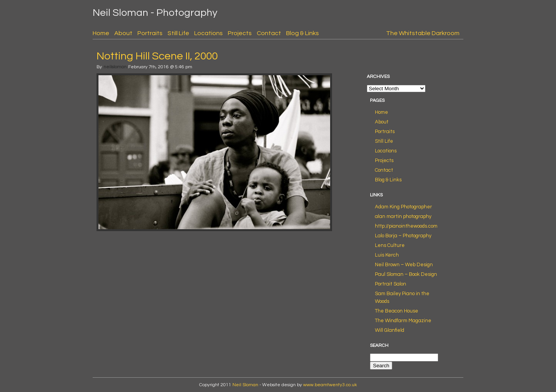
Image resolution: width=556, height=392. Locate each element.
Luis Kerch (387, 255)
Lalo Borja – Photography (403, 236)
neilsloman (115, 67)
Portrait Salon (391, 284)
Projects (240, 33)
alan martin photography (403, 216)
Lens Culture (390, 245)
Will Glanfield (390, 330)
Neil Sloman (245, 385)
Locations (208, 33)
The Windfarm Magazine (403, 321)
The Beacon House (397, 311)
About (123, 33)
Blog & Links (303, 33)
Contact (269, 33)
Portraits (150, 33)
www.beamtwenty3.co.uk (330, 385)
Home (101, 33)
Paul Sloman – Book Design (406, 274)
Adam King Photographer (403, 207)
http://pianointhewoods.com (406, 226)
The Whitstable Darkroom (423, 33)
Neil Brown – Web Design (404, 265)
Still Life (178, 33)
